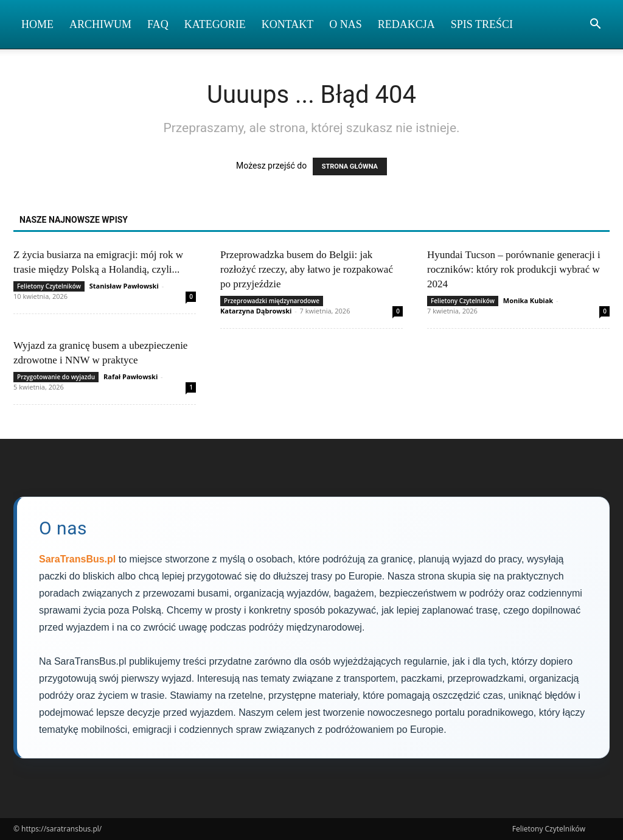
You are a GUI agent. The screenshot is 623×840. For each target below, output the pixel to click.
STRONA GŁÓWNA (350, 166)
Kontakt (288, 24)
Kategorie (215, 24)
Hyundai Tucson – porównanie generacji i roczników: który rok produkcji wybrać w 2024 (514, 269)
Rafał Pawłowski (131, 376)
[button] (595, 25)
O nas (346, 24)
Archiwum (100, 24)
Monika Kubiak (528, 300)
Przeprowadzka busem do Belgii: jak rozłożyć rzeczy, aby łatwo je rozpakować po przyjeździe (307, 269)
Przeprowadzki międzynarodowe (272, 301)
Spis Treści (482, 24)
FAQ (158, 24)
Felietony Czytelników (49, 286)
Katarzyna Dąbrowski (256, 311)
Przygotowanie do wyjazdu (56, 377)
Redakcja (406, 24)
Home (37, 24)
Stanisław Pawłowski (124, 286)
